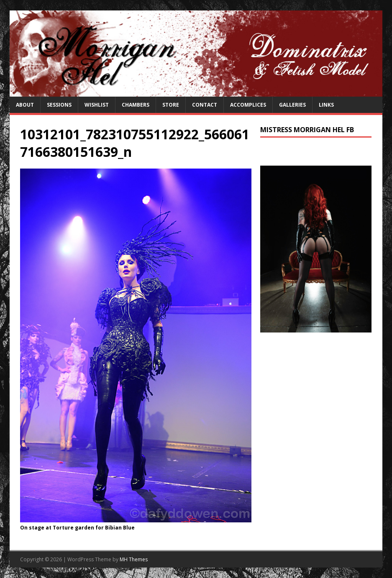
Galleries (292, 105)
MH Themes (134, 559)
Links (326, 105)
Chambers (136, 105)
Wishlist (97, 105)
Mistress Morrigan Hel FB (307, 130)
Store (171, 105)
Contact (205, 105)
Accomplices (248, 105)
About (25, 105)
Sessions (59, 105)
